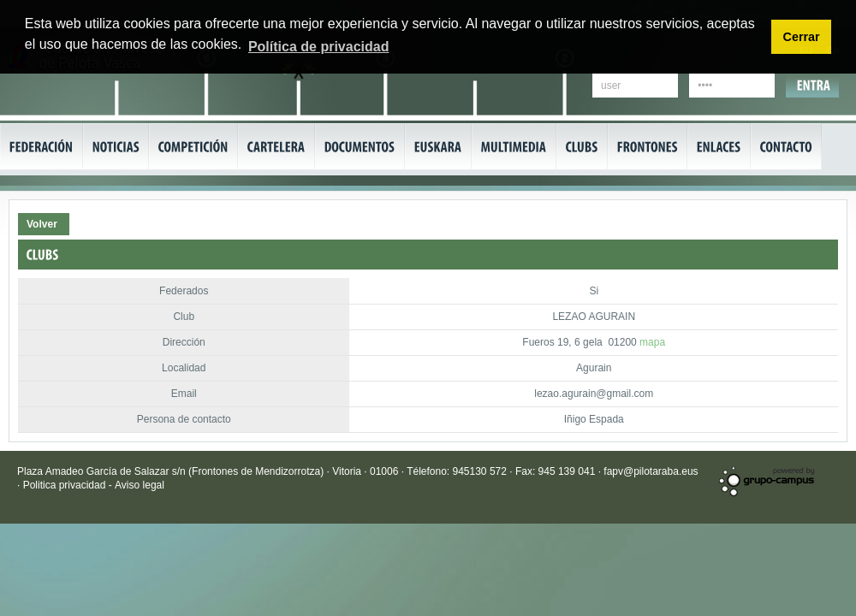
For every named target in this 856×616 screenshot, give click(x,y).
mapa (652, 342)
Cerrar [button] (801, 37)
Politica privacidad (66, 485)
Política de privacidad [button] (319, 47)
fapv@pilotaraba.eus (651, 471)
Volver (42, 224)
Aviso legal (140, 485)
